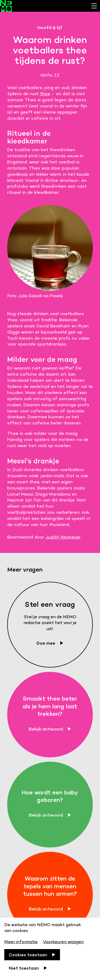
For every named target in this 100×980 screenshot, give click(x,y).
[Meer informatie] (21, 941)
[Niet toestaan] (28, 968)
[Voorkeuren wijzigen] (63, 941)
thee (45, 94)
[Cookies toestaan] (32, 955)
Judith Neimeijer (63, 537)
